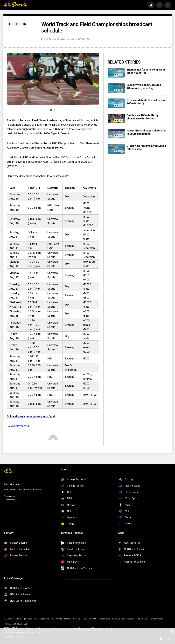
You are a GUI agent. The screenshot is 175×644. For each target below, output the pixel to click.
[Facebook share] (10, 24)
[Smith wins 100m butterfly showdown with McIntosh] (116, 118)
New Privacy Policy (129, 619)
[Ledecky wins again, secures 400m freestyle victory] (116, 88)
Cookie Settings (157, 619)
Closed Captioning (41, 619)
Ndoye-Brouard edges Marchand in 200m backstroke (146, 132)
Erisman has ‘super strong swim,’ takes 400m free (146, 71)
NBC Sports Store (63, 619)
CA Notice (143, 619)
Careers (28, 619)
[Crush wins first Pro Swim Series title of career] (116, 149)
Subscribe (11, 497)
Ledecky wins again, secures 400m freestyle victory (144, 86)
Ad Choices (9, 619)
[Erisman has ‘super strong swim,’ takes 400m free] (116, 73)
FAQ (53, 619)
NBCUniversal (21, 624)
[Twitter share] (17, 24)
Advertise (19, 619)
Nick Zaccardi (50, 39)
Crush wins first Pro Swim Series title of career (146, 147)
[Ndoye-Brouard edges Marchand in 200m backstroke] (116, 134)
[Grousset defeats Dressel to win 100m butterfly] (116, 103)
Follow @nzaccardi (18, 426)
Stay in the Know (12, 484)
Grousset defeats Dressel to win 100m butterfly (146, 102)
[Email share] (25, 24)
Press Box (77, 619)
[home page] (16, 5)
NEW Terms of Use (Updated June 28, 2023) (101, 619)
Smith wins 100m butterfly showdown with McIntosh (143, 117)
